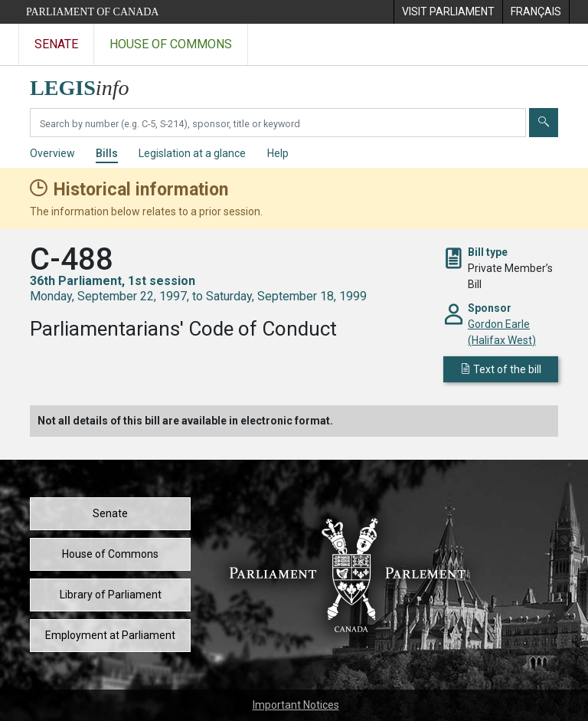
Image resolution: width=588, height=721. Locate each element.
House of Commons (110, 554)
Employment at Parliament (110, 635)
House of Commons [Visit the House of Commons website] (171, 44)
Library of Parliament (111, 595)
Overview (52, 153)
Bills (107, 153)
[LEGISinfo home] (88, 84)
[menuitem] (448, 12)
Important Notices (296, 705)
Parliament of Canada (92, 12)
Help (278, 153)
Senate (110, 513)
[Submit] (544, 123)
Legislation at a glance (192, 153)
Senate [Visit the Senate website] (56, 44)
